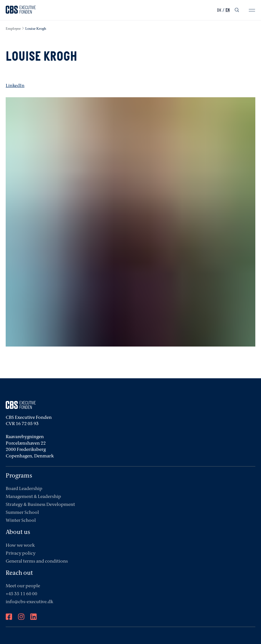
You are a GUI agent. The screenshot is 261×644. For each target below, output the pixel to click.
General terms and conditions (37, 561)
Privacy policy (21, 554)
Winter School (21, 521)
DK (219, 10)
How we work (20, 546)
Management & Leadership (33, 497)
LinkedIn (15, 86)
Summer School (22, 513)
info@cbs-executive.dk (29, 602)
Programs (19, 476)
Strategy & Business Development (40, 505)
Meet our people (23, 586)
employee (13, 29)
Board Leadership (24, 489)
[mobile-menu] (252, 10)
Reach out (19, 573)
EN (228, 10)
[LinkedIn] (33, 617)
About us (18, 532)
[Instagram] (21, 617)
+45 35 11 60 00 (21, 594)
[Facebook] (9, 617)
